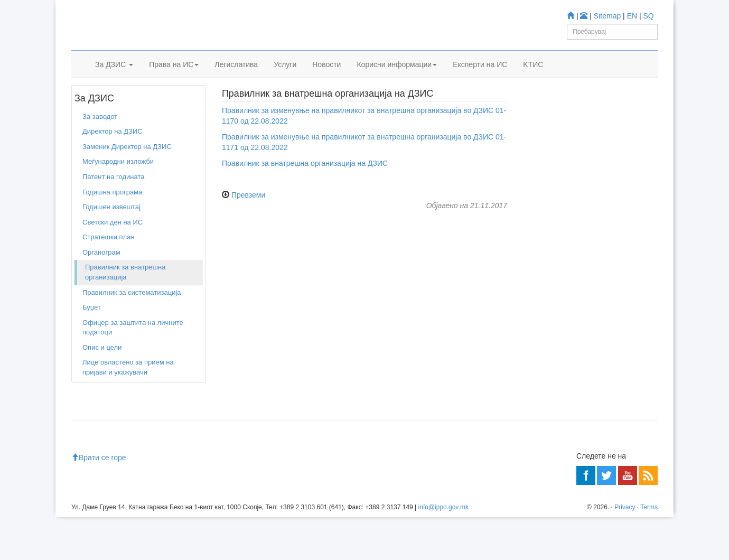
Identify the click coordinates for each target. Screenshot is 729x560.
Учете (537, 201)
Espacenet (561, 307)
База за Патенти (571, 250)
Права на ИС (174, 78)
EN (632, 16)
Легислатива (236, 78)
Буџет (92, 339)
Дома (87, 105)
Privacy (625, 549)
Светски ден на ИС (113, 254)
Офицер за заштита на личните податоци (133, 359)
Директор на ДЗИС (113, 164)
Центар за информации (565, 416)
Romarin (558, 320)
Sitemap (607, 16)
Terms (649, 549)
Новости (326, 78)
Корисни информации (397, 78)
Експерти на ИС (480, 78)
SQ (649, 16)
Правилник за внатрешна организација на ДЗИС (305, 195)
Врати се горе (99, 500)
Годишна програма (112, 224)
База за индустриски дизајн (588, 278)
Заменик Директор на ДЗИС (127, 178)
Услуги (285, 78)
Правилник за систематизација (132, 324)
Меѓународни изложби (118, 194)
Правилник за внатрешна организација (125, 304)
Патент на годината (114, 208)
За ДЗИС (114, 78)
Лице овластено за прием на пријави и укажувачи (128, 399)
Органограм (101, 284)
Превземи (248, 227)
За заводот (120, 105)
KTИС (533, 78)
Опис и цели (102, 379)
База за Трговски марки (582, 264)
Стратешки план (109, 269)
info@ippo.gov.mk (443, 549)
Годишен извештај (111, 239)
